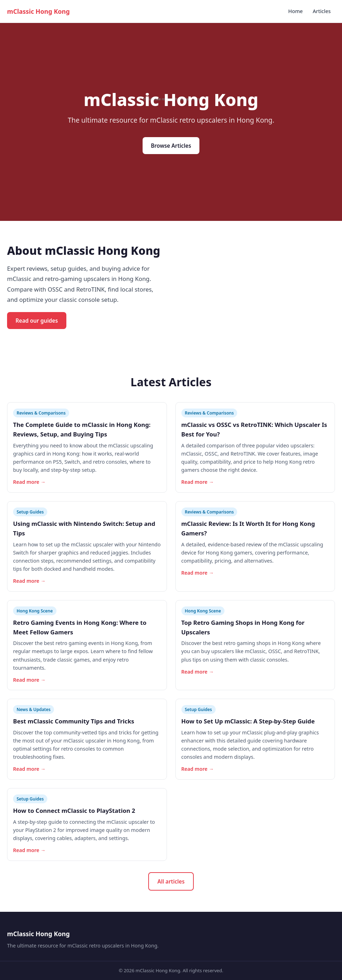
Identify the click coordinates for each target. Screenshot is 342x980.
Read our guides (37, 321)
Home (295, 11)
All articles (171, 881)
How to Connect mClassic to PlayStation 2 (74, 811)
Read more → (29, 482)
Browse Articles (171, 146)
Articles (322, 11)
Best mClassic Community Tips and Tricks (74, 721)
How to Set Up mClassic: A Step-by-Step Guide (248, 721)
